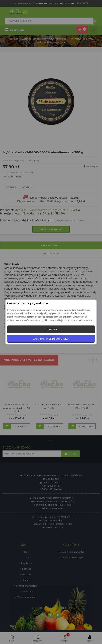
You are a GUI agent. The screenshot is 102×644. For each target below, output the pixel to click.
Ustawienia (51, 329)
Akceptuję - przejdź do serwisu (51, 339)
